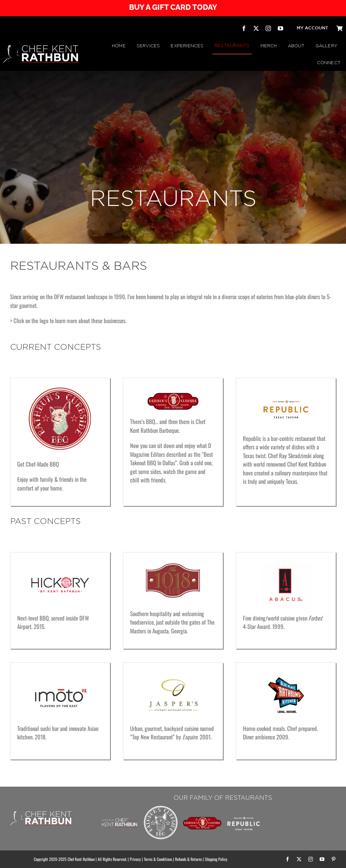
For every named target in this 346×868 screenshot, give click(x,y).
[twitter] (256, 28)
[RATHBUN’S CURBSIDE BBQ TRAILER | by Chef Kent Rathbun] (202, 820)
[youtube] (280, 28)
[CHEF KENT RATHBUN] (41, 48)
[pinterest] (333, 859)
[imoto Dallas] (60, 677)
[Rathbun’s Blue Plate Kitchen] (286, 677)
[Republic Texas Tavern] (286, 394)
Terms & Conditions (158, 859)
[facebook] (244, 28)
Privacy (135, 859)
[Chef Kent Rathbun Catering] (119, 812)
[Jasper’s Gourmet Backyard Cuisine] (173, 677)
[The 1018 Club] (173, 562)
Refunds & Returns (188, 859)
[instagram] (268, 28)
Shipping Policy (216, 859)
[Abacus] (286, 566)
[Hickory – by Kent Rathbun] (60, 566)
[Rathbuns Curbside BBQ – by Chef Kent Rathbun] (161, 807)
